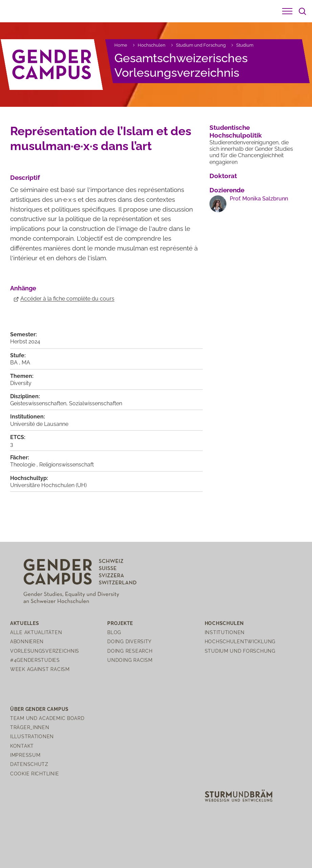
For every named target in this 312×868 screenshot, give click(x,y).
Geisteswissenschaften (38, 403)
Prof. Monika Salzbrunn (259, 199)
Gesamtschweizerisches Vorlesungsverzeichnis (181, 65)
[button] (287, 11)
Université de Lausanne (39, 424)
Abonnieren (27, 641)
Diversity (21, 383)
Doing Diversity (129, 641)
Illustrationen (32, 736)
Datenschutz (29, 764)
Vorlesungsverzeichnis (45, 651)
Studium (245, 45)
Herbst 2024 (25, 342)
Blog (114, 632)
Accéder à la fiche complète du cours (67, 299)
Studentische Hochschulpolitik (236, 131)
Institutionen (225, 632)
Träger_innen (30, 727)
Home (121, 45)
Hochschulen (152, 45)
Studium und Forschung (201, 45)
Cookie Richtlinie (35, 774)
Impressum (25, 755)
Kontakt (22, 746)
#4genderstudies (35, 660)
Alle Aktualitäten (36, 632)
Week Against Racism (40, 669)
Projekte (120, 623)
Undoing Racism (130, 660)
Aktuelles (25, 623)
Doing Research (130, 651)
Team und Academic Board (47, 718)
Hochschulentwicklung (240, 641)
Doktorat (223, 176)
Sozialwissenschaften (96, 403)
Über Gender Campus (39, 709)
